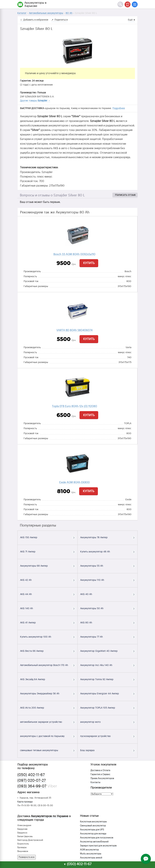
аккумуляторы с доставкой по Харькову (42, 736)
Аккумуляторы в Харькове (35, 4)
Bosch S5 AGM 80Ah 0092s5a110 (74, 254)
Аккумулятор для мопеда (93, 834)
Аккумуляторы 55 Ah (92, 566)
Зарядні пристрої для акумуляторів (98, 846)
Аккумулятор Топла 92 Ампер (97, 679)
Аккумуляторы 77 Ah (91, 637)
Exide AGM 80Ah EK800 (74, 482)
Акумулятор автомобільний (94, 842)
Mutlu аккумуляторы (91, 854)
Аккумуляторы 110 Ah (92, 580)
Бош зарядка (87, 750)
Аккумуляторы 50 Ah (92, 609)
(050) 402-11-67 (31, 775)
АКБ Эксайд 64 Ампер (33, 679)
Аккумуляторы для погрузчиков (97, 838)
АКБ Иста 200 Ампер (32, 708)
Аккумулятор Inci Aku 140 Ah (96, 665)
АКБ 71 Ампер (28, 552)
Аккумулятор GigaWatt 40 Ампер (99, 651)
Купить (89, 263)
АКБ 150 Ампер (29, 538)
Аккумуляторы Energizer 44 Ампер (100, 694)
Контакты (95, 782)
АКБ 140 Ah (26, 609)
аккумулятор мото (90, 722)
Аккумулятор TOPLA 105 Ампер (98, 708)
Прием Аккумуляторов (102, 778)
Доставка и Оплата (100, 770)
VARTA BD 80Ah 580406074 (74, 330)
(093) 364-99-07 (32, 786)
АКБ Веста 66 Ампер (32, 651)
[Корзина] (128, 4)
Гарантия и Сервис (100, 774)
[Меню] (135, 4)
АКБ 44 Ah (26, 594)
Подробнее (119, 108)
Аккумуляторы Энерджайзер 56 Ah (40, 694)
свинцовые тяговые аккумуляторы (39, 750)
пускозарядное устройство (95, 736)
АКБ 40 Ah (86, 594)
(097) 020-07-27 (32, 780)
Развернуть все (27, 857)
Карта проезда (25, 802)
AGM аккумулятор (89, 850)
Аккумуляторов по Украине (50, 816)
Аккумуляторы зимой (91, 858)
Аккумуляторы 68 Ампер (34, 566)
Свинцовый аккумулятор (93, 826)
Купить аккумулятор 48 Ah (95, 552)
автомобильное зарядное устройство (41, 722)
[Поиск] (120, 4)
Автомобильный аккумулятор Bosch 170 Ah (44, 665)
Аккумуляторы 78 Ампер (94, 538)
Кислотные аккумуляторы (93, 821)
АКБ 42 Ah (26, 580)
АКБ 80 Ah (86, 623)
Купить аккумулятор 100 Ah (36, 637)
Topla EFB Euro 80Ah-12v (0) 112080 (74, 406)
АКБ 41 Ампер (28, 623)
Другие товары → (35, 101)
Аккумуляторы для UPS (92, 830)
